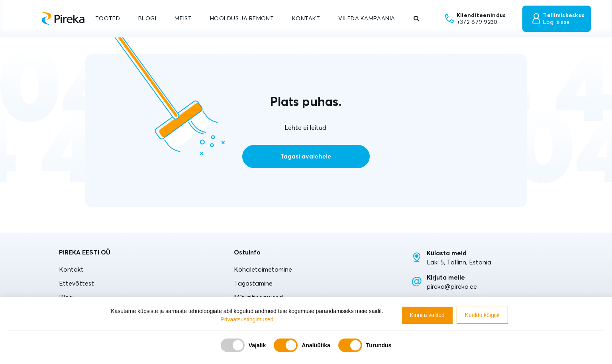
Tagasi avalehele (306, 157)
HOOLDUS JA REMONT (242, 18)
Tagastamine (253, 283)
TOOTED (108, 18)
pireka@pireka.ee (452, 286)
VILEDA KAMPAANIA (367, 18)
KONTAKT (306, 18)
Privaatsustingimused (247, 319)
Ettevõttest (76, 283)
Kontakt (71, 269)
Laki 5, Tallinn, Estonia (459, 262)
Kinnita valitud (427, 315)
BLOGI (147, 18)
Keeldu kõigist (482, 315)
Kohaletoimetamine (263, 269)
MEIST (183, 18)
